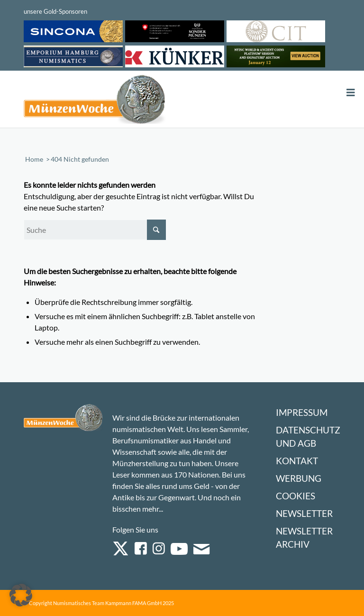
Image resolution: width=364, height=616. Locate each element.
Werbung (299, 478)
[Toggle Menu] (351, 93)
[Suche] (95, 230)
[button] (21, 595)
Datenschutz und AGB (308, 437)
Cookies (296, 496)
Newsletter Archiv (304, 538)
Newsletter (304, 513)
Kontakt (297, 461)
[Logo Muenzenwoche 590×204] (95, 101)
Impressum (302, 412)
